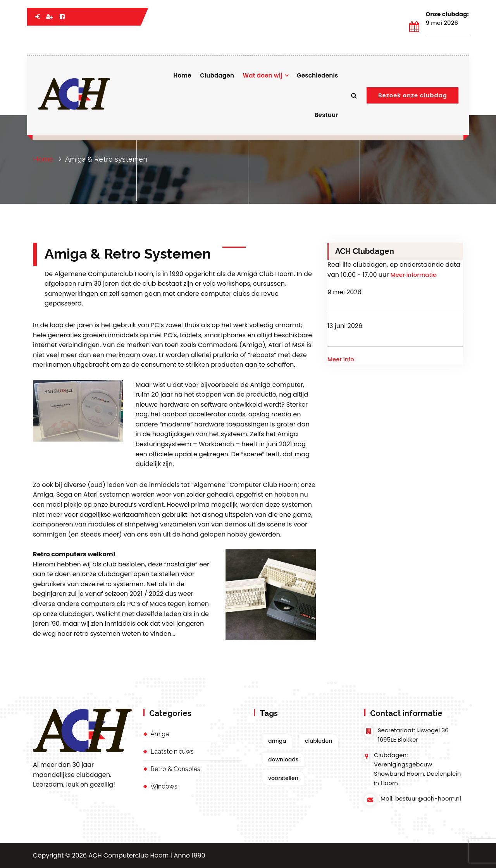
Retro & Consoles (175, 769)
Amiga (160, 734)
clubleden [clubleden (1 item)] (319, 741)
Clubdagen (217, 75)
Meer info (341, 359)
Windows (164, 786)
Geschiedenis (318, 75)
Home (182, 75)
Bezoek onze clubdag (412, 95)
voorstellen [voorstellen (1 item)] (283, 778)
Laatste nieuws (172, 752)
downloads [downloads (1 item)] (283, 759)
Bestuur (326, 115)
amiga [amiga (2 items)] (277, 741)
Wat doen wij (263, 75)
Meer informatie (413, 275)
